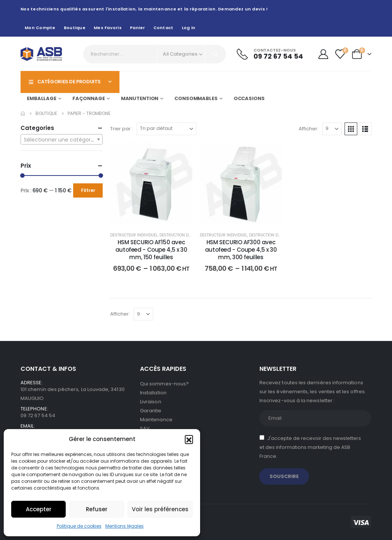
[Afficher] (332, 129)
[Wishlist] (340, 54)
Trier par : (122, 129)
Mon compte (40, 28)
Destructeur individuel (134, 235)
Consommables (196, 98)
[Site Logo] (41, 54)
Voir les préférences (160, 509)
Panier (138, 28)
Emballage (42, 98)
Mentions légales (125, 526)
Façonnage (89, 98)
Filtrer (88, 190)
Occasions (249, 98)
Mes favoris (108, 28)
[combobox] (62, 139)
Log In (189, 28)
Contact (164, 28)
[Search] (215, 54)
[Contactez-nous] (270, 54)
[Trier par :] (167, 129)
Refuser (97, 509)
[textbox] (62, 140)
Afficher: (309, 129)
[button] (189, 439)
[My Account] (323, 54)
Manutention (140, 98)
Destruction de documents (187, 235)
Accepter (39, 509)
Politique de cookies (79, 526)
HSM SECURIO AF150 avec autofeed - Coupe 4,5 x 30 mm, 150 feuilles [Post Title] (151, 250)
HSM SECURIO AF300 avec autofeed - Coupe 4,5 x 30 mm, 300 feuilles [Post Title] (241, 250)
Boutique (75, 28)
